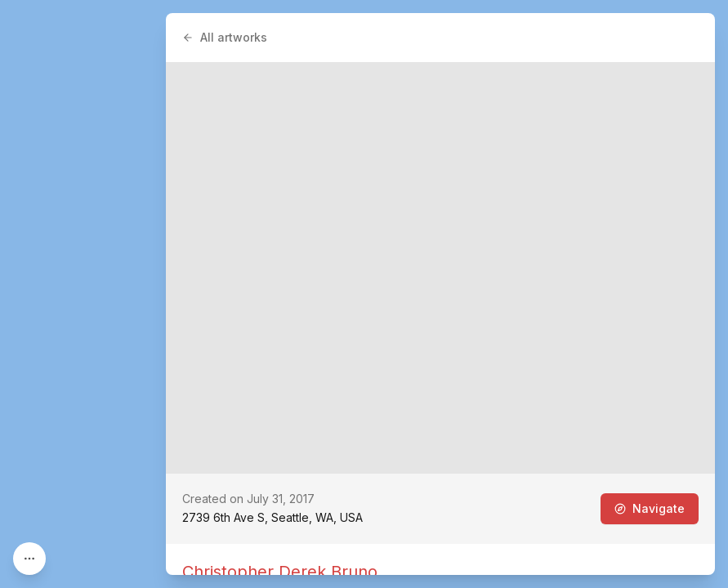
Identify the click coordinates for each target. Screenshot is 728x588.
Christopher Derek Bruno (280, 572)
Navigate (650, 508)
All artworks (225, 37)
